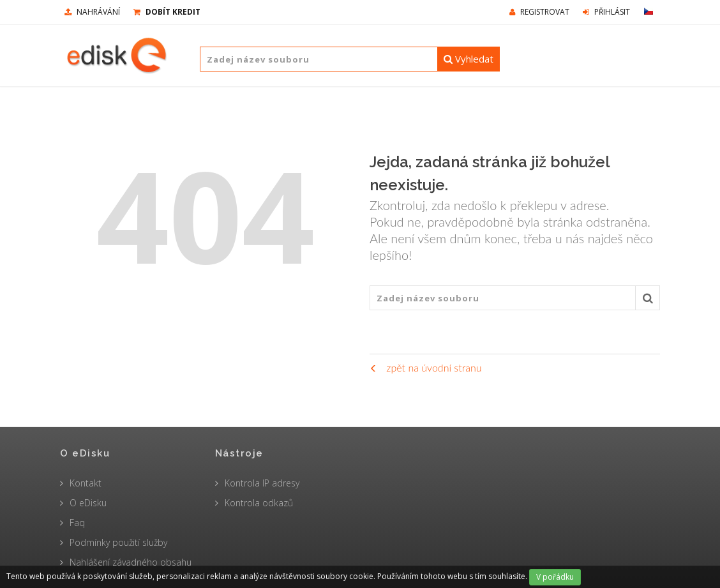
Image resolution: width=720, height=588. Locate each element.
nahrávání (92, 12)
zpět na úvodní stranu (425, 367)
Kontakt (86, 483)
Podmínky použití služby (118, 542)
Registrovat (539, 12)
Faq (77, 523)
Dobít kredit (167, 12)
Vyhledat (469, 59)
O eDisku (88, 503)
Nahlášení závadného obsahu (131, 562)
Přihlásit (606, 12)
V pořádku (555, 577)
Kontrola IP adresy (262, 483)
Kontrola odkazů (259, 503)
